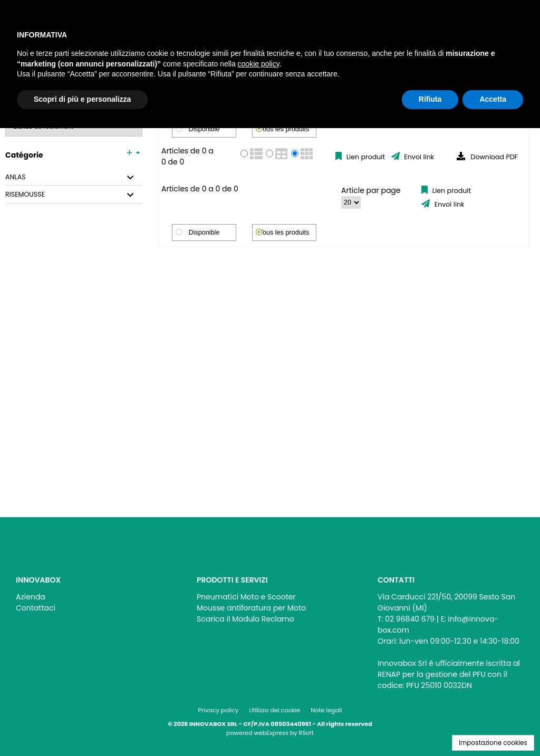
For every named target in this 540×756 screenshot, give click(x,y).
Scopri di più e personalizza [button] (82, 99)
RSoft (306, 733)
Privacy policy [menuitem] (219, 710)
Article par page (371, 190)
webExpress (271, 733)
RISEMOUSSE (25, 195)
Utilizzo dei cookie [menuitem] (274, 710)
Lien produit (365, 157)
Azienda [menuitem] (31, 597)
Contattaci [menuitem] (36, 608)
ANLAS (16, 177)
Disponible (204, 129)
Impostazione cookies (493, 743)
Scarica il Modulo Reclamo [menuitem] (245, 619)
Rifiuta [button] (430, 99)
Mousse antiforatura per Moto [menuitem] (251, 608)
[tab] (74, 177)
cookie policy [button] (259, 64)
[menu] (89, 600)
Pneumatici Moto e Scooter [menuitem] (246, 597)
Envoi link (418, 157)
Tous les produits (285, 129)
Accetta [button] (493, 99)
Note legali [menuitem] (326, 710)
